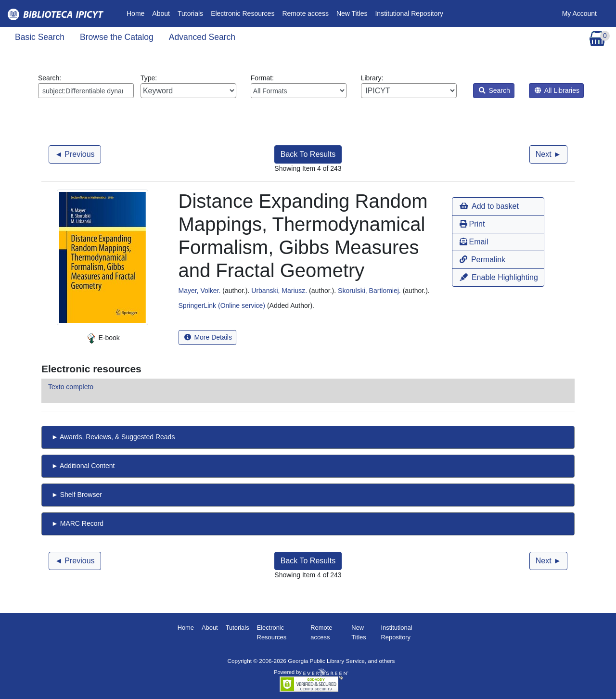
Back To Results (308, 154)
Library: (409, 86)
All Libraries (557, 90)
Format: (299, 86)
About (161, 13)
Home (137, 13)
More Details (208, 337)
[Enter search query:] (86, 91)
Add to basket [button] (489, 206)
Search (494, 90)
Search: (86, 86)
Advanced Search (202, 37)
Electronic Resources (243, 13)
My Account (579, 13)
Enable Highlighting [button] (499, 277)
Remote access (305, 13)
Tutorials (190, 13)
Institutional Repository (409, 13)
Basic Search (40, 37)
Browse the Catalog (117, 37)
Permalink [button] (482, 260)
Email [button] (474, 242)
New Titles (352, 13)
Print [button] (472, 224)
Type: (188, 86)
